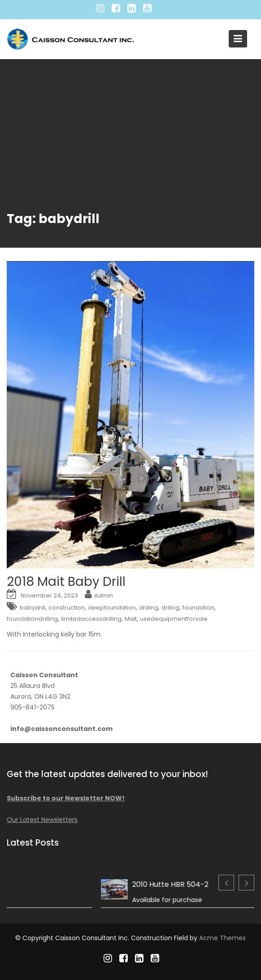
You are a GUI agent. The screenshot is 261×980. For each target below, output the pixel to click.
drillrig (170, 608)
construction (67, 608)
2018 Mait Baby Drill (66, 582)
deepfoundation (112, 608)
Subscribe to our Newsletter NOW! (69, 798)
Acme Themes (222, 938)
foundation (198, 608)
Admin (104, 595)
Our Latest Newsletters (46, 819)
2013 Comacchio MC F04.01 (90, 884)
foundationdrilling (32, 619)
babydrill (33, 608)
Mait (131, 619)
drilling (149, 608)
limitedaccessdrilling (91, 619)
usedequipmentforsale (174, 619)
